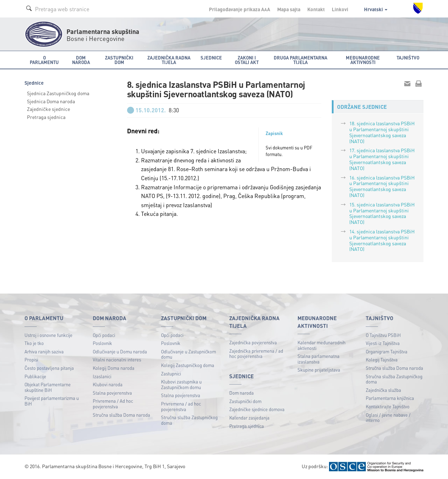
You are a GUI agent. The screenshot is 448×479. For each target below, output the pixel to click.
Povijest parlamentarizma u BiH (52, 401)
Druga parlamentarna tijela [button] (300, 60)
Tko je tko (34, 343)
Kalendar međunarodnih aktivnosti (321, 345)
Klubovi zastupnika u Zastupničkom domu (181, 384)
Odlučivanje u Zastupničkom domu (188, 354)
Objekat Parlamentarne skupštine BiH (48, 387)
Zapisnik (274, 133)
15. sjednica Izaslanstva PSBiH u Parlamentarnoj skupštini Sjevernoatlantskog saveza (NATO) (382, 213)
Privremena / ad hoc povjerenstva (181, 406)
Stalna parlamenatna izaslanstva (318, 359)
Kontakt (316, 9)
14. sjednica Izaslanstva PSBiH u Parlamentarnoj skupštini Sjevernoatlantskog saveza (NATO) (382, 240)
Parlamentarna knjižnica (390, 398)
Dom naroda (241, 393)
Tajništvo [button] (408, 58)
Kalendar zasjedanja (249, 418)
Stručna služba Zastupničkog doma (189, 420)
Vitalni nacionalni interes (117, 360)
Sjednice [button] (211, 58)
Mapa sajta (289, 9)
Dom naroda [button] (81, 60)
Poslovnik (102, 343)
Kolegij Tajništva (382, 360)
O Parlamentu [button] (44, 60)
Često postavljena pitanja (49, 368)
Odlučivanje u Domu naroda (120, 351)
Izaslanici (102, 376)
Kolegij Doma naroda (114, 368)
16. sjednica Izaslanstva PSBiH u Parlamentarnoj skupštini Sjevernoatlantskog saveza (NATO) (382, 186)
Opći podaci (104, 335)
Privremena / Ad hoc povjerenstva (113, 404)
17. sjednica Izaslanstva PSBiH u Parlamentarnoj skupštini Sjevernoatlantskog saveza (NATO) (382, 159)
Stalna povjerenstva (112, 393)
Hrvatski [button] (376, 9)
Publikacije (35, 376)
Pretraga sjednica (46, 117)
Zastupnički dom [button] (119, 60)
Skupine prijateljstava (319, 370)
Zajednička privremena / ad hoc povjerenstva (256, 354)
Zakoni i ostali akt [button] (247, 60)
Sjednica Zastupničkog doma (58, 93)
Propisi (31, 360)
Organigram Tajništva (387, 351)
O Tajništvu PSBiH (383, 335)
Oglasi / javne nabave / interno (388, 418)
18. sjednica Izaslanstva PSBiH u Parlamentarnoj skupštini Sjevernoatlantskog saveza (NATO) (382, 132)
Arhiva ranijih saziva (44, 351)
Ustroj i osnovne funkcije (48, 335)
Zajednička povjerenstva (253, 342)
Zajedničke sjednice (48, 109)
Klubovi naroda (108, 384)
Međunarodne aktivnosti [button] (363, 60)
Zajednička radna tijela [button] (169, 60)
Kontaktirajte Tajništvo (388, 406)
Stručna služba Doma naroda (121, 415)
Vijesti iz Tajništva (383, 343)
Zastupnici (171, 374)
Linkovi (340, 9)
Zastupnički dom (245, 401)
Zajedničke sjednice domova (257, 409)
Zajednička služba (383, 390)
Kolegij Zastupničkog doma (188, 365)
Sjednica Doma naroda (51, 101)
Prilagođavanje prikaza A (240, 9)
